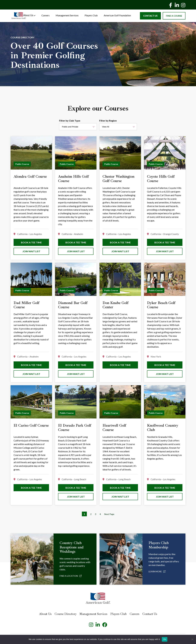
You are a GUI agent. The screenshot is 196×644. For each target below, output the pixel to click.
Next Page (109, 514)
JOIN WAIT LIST (31, 251)
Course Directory (66, 614)
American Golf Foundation (117, 15)
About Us (29, 15)
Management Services (67, 15)
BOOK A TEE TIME (31, 242)
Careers (46, 15)
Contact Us (150, 16)
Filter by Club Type (70, 121)
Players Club (91, 15)
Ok (165, 639)
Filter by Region (108, 121)
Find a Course (174, 16)
